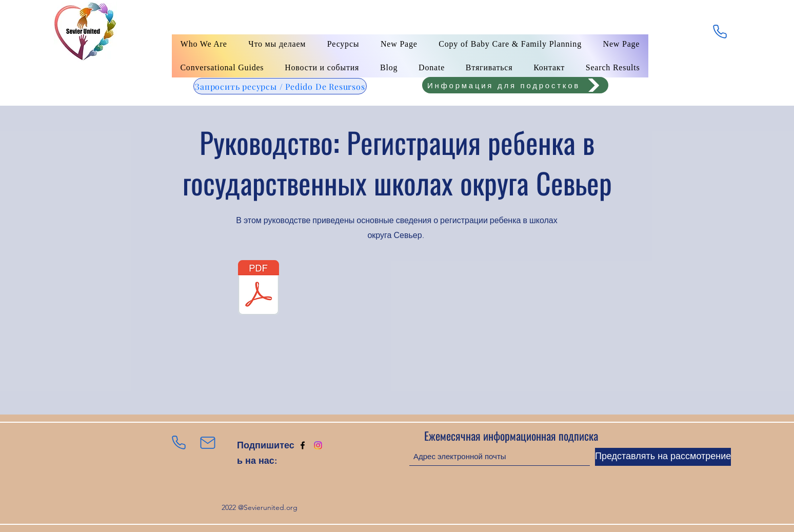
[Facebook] (303, 445)
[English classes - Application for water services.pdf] (259, 289)
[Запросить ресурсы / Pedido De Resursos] (280, 86)
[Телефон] (720, 31)
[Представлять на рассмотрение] (663, 457)
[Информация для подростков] (515, 85)
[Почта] (208, 443)
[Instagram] (318, 445)
